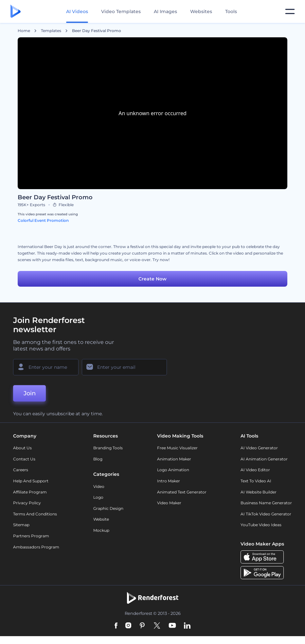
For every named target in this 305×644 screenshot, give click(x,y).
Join (30, 393)
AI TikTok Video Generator (266, 514)
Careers (21, 470)
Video (99, 486)
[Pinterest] (142, 626)
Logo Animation (173, 470)
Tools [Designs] (231, 11)
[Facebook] (116, 626)
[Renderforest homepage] (16, 12)
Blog (98, 459)
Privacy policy (27, 503)
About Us (22, 448)
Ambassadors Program (36, 547)
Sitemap (21, 525)
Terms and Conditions (35, 514)
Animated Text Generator (182, 492)
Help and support (31, 481)
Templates (51, 31)
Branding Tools (108, 448)
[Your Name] (46, 367)
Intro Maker (169, 481)
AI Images (165, 11)
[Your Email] (124, 367)
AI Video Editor (255, 470)
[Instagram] (128, 626)
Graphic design (108, 508)
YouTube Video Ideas (261, 525)
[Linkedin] (187, 626)
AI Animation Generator (264, 459)
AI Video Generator (259, 448)
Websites (201, 11)
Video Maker (169, 503)
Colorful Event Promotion (43, 220)
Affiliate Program (30, 492)
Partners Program (31, 536)
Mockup (101, 530)
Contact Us (24, 459)
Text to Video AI (256, 481)
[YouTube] (172, 626)
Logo (98, 497)
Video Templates (121, 11)
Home (24, 31)
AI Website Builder (259, 492)
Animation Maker (174, 459)
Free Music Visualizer (177, 448)
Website (101, 519)
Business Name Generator (266, 503)
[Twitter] (157, 626)
